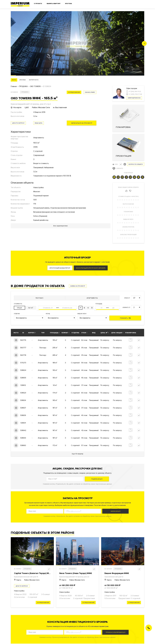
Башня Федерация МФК (117, 573)
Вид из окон (82, 314)
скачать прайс (90, 92)
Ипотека (68, 4)
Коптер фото (34, 80)
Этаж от (127, 298)
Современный (39, 155)
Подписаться (97, 479)
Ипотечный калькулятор (60, 268)
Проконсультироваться (115, 632)
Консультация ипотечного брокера (91, 268)
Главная (14, 86)
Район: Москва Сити (32, 580)
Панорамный (38, 168)
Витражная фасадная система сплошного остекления (54, 212)
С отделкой (38, 151)
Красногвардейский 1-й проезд (71, 577)
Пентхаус (40, 298)
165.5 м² (36, 143)
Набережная (49, 168)
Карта (18, 580)
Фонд (48, 314)
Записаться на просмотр (82, 123)
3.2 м (35, 172)
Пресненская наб (111, 577)
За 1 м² (31, 308)
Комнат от (126, 307)
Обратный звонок (134, 98)
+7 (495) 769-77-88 (135, 94)
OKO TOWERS (35, 86)
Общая (19, 308)
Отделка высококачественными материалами (68, 208)
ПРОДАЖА (23, 86)
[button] (144, 43)
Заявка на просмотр (78, 286)
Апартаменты (39, 138)
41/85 (35, 147)
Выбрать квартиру (54, 4)
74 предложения (74, 92)
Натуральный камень (41, 208)
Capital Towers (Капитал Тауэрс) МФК (33, 573)
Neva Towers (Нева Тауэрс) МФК (76, 573)
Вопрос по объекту (136, 164)
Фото (14, 80)
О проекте (38, 4)
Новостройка (38, 187)
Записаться (115, 511)
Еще (78, 454)
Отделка (17, 314)
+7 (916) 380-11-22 (135, 91)
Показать (125, 318)
